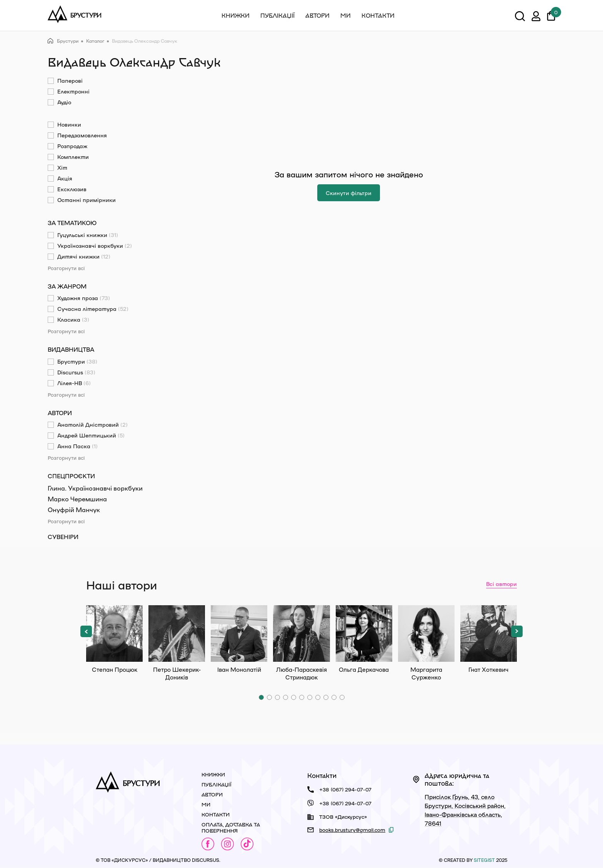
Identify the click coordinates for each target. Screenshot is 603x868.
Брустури (63, 41)
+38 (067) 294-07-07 (345, 789)
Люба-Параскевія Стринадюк (301, 633)
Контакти (378, 15)
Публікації (277, 15)
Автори (317, 15)
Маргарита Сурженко (426, 633)
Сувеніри (63, 537)
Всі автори (501, 584)
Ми (346, 15)
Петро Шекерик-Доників (177, 633)
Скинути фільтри (349, 193)
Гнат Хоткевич (489, 633)
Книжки (236, 15)
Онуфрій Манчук (74, 510)
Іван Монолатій (239, 633)
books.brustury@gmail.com (352, 830)
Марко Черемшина (77, 499)
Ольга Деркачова (364, 633)
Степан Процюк (114, 633)
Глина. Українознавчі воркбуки (95, 488)
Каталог (95, 41)
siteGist (484, 860)
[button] (86, 631)
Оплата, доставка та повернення (231, 827)
